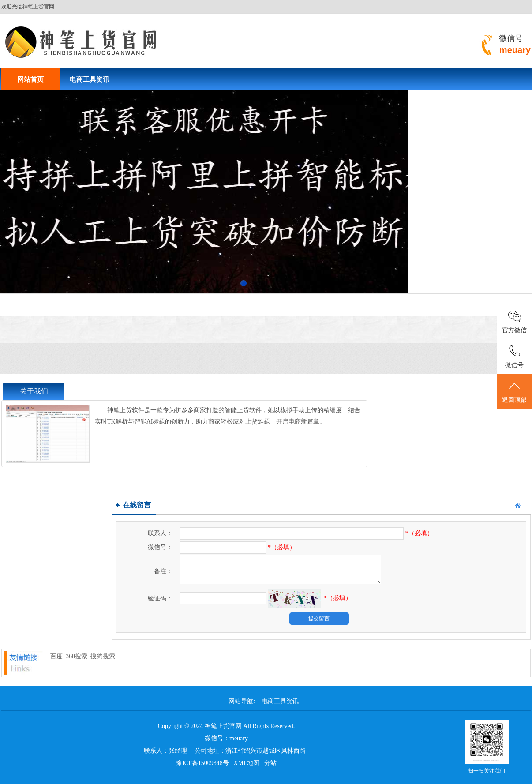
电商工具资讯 (90, 79)
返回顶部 (514, 392)
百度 (56, 656)
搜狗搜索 (103, 656)
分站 (270, 763)
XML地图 (246, 763)
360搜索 (77, 656)
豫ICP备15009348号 (202, 763)
